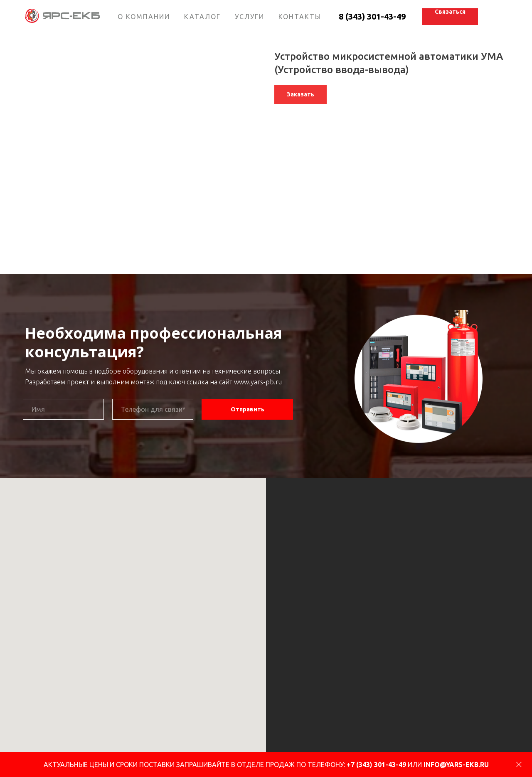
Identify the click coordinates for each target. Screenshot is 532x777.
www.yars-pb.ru (258, 382)
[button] (450, 17)
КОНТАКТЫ (300, 17)
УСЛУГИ (250, 17)
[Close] (519, 765)
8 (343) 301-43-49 (372, 16)
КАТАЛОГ (202, 17)
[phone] (153, 409)
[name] (63, 409)
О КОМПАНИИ (144, 17)
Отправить (248, 409)
